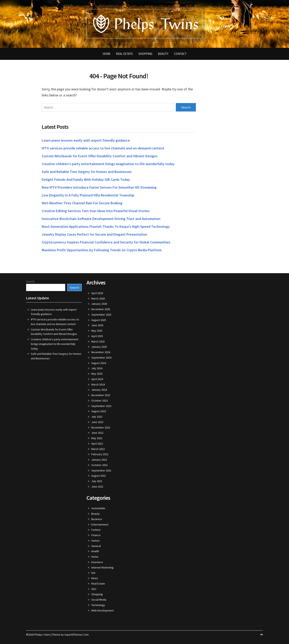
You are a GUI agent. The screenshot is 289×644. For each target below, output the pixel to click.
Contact (180, 54)
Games (96, 541)
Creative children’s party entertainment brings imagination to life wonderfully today (108, 164)
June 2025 (97, 325)
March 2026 (98, 298)
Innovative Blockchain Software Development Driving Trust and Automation (101, 219)
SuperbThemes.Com (77, 635)
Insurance (97, 562)
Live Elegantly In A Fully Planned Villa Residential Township (88, 195)
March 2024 (98, 384)
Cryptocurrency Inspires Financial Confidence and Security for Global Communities (106, 242)
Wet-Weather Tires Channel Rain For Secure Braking (82, 203)
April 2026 (97, 293)
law (93, 573)
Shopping (145, 54)
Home (106, 54)
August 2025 (99, 320)
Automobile (98, 508)
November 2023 (101, 395)
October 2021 (100, 465)
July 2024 (97, 368)
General (96, 546)
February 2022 (100, 454)
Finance (96, 535)
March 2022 (98, 449)
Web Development (102, 610)
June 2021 (97, 487)
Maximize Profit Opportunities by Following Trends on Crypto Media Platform (102, 250)
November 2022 (101, 427)
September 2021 (101, 470)
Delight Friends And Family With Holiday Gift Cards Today (86, 179)
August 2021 (99, 476)
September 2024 (101, 358)
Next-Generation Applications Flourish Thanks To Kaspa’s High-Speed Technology (106, 226)
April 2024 (97, 379)
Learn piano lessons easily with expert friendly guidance (86, 140)
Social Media (99, 600)
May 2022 (97, 438)
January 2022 (99, 460)
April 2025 (97, 336)
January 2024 (99, 390)
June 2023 (97, 422)
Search (30, 281)
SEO (94, 589)
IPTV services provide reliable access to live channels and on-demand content (103, 148)
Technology (98, 605)
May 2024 (97, 374)
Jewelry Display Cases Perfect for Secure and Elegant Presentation (94, 234)
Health (95, 551)
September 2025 (101, 315)
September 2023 (101, 406)
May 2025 (97, 331)
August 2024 (99, 363)
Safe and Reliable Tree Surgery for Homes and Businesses (87, 172)
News (95, 578)
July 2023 (97, 417)
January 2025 (99, 347)
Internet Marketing (102, 567)
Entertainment (100, 524)
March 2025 (98, 341)
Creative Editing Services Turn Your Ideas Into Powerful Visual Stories (96, 211)
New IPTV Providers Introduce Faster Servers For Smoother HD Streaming (99, 187)
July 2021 (97, 481)
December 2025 (101, 309)
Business (97, 519)
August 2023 (99, 411)
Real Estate (124, 54)
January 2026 (99, 304)
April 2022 (97, 444)
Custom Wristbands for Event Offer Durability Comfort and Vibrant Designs (100, 156)
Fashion (96, 530)
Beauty (163, 54)
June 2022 (97, 433)
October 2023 (100, 401)
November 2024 (101, 352)
